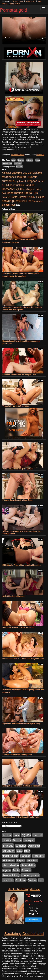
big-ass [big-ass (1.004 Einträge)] (23, 173)
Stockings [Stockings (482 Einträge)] (37, 201)
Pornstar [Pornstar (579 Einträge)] (23, 197)
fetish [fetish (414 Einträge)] (5, 185)
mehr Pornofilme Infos (11, 150)
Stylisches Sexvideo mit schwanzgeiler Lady (21, 723)
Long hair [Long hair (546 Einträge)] (32, 861)
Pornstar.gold (14, 10)
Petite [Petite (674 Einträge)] (14, 197)
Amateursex (31, 1)
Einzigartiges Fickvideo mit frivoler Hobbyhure (22, 786)
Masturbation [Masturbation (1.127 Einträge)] (15, 193)
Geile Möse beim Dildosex (14, 596)
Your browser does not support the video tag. (24, 30)
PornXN (19, 167)
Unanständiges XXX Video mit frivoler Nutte (21, 817)
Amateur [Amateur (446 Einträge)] (6, 173)
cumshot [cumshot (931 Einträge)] (7, 181)
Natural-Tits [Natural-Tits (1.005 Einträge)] (31, 193)
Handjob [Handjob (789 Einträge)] (29, 185)
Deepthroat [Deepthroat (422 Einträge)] (19, 181)
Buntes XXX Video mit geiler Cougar (18, 469)
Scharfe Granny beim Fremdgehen (17, 755)
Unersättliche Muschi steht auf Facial (18, 627)
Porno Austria (14, 4)
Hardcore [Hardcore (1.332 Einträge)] (8, 189)
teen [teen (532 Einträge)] (13, 205)
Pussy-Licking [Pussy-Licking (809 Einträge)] (36, 197)
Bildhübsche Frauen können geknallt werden (22, 565)
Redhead (18, 163)
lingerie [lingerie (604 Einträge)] (31, 189)
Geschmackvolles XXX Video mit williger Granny (23, 659)
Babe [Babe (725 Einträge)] (15, 173)
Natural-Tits (7, 163)
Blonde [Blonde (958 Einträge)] (10, 177)
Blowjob (21, 160)
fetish (38, 160)
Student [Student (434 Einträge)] (6, 205)
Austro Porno (18, 1)
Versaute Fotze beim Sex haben (16, 406)
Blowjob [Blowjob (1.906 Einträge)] (21, 177)
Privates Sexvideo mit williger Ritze (17, 500)
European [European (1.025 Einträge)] (31, 181)
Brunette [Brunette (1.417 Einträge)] (32, 177)
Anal (13, 160)
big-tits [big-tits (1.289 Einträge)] (7, 840)
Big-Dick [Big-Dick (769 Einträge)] (33, 173)
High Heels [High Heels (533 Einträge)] (20, 189)
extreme (30, 160)
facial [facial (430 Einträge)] (41, 181)
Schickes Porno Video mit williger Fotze (19, 375)
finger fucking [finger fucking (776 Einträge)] (16, 185)
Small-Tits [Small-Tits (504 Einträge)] (26, 201)
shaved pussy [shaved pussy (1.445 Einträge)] (11, 201)
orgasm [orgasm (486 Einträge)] (6, 197)
